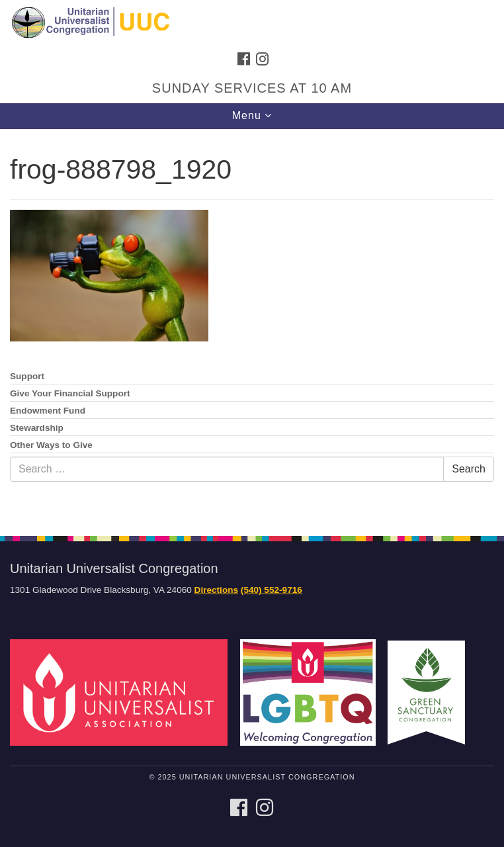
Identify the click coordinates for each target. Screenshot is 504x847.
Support (27, 376)
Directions (216, 590)
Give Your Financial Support (70, 393)
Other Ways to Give (51, 445)
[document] (252, 325)
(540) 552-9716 (272, 590)
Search (469, 469)
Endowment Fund (48, 411)
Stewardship (37, 428)
